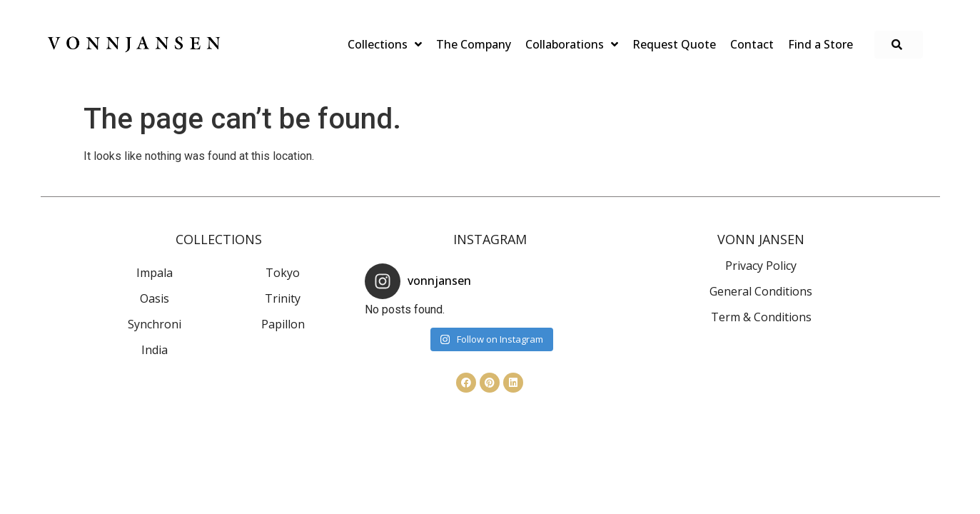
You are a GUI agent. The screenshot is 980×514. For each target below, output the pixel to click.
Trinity (283, 298)
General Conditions (761, 291)
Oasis (155, 298)
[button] (899, 45)
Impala (155, 273)
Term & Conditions (761, 317)
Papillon (283, 324)
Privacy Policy (761, 266)
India (155, 350)
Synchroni (155, 324)
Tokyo (283, 273)
